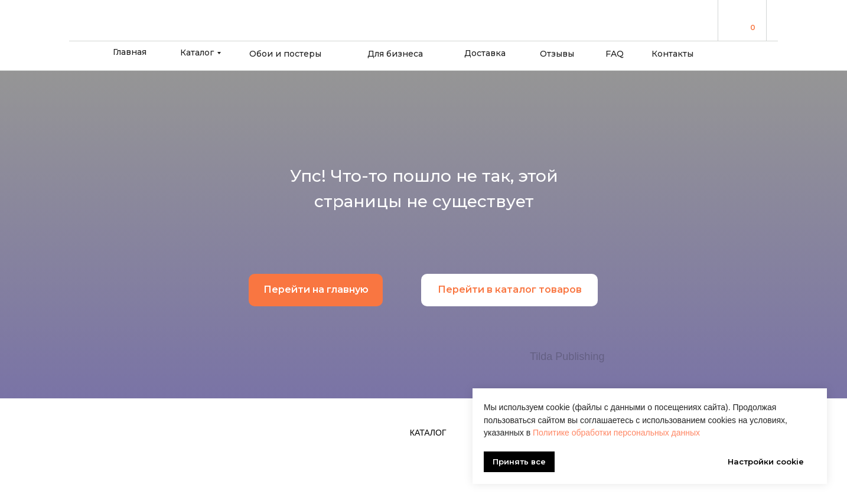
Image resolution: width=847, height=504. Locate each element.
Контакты (672, 54)
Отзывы (557, 54)
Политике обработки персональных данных (616, 433)
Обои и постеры (285, 54)
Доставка (485, 53)
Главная (130, 52)
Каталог (197, 53)
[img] (737, 20)
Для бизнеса (395, 54)
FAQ (615, 54)
